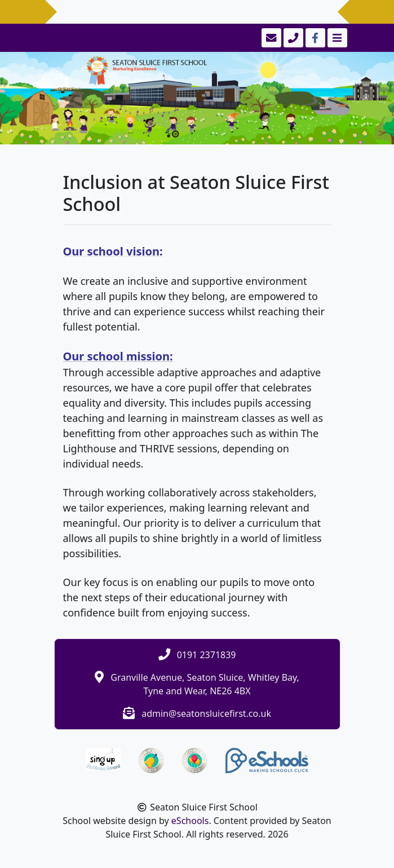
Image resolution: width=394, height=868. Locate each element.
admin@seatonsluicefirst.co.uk (206, 713)
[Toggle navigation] (336, 38)
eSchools (190, 821)
